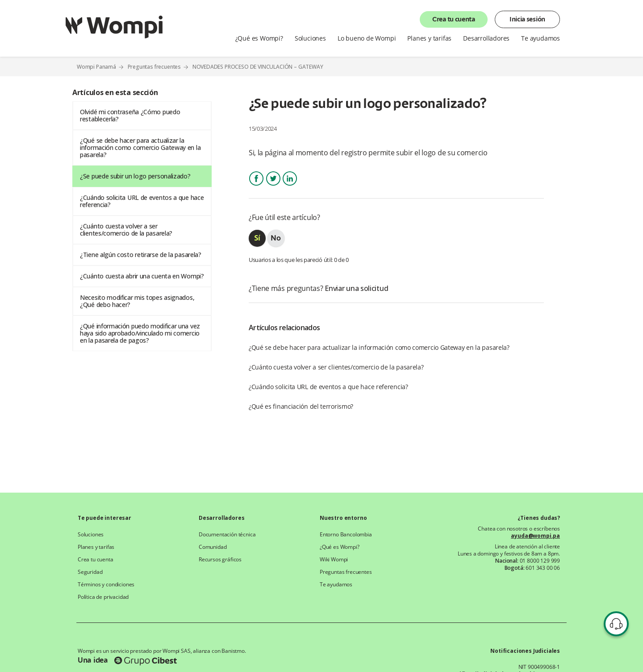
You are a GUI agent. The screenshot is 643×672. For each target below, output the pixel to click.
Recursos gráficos (220, 560)
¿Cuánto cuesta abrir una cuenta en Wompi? (142, 276)
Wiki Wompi (334, 560)
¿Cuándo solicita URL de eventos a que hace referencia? (142, 201)
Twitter (273, 186)
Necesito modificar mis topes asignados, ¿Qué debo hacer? (137, 301)
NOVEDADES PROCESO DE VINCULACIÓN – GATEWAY (258, 67)
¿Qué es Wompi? (259, 38)
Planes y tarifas (429, 38)
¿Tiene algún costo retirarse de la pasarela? (141, 255)
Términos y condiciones (106, 585)
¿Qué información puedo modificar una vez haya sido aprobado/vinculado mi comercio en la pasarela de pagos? (140, 333)
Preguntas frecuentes (154, 67)
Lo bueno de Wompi (367, 38)
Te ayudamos (541, 38)
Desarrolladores (486, 38)
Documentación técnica (227, 535)
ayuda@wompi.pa (535, 536)
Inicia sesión (527, 20)
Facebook (256, 186)
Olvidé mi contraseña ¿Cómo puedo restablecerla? (130, 115)
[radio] (257, 238)
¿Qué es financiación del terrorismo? (301, 406)
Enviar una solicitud (356, 288)
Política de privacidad (103, 597)
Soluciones (310, 38)
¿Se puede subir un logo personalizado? (135, 176)
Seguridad (90, 572)
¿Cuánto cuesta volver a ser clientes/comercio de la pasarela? (126, 230)
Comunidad (213, 547)
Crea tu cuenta (454, 20)
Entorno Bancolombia (346, 535)
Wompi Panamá (96, 67)
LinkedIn (290, 186)
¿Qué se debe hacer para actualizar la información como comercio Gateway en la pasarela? (140, 147)
